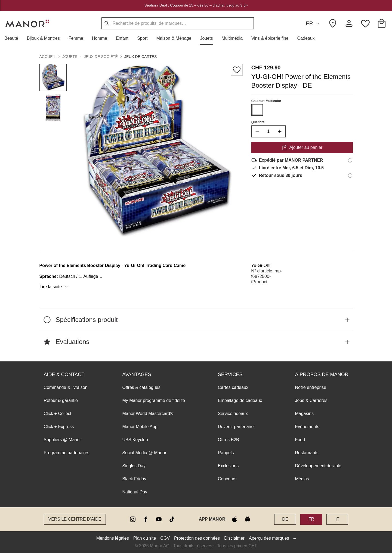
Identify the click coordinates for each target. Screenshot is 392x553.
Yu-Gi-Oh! (261, 265)
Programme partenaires (67, 453)
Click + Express (59, 427)
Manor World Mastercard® (148, 414)
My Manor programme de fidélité (154, 400)
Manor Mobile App (140, 427)
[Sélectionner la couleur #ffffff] (257, 110)
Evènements (307, 427)
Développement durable (318, 466)
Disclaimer (234, 538)
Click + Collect (58, 414)
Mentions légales (113, 538)
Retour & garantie (61, 400)
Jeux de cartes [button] (141, 57)
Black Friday (134, 479)
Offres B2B (229, 440)
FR (313, 24)
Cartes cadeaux (233, 387)
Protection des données (197, 538)
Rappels (226, 453)
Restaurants (307, 453)
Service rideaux (233, 414)
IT (337, 519)
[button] (13, 38)
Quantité (258, 122)
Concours (227, 479)
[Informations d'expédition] (350, 160)
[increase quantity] (279, 131)
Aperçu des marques (269, 538)
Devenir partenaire (236, 427)
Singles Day (134, 466)
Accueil (48, 57)
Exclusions (228, 466)
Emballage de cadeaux (240, 400)
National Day (135, 492)
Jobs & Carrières (311, 400)
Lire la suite (55, 287)
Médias (302, 479)
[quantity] (268, 131)
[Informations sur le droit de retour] (350, 176)
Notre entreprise (311, 387)
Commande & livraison (66, 387)
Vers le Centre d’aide (75, 519)
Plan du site (145, 538)
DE (285, 519)
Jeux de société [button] (101, 57)
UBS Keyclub (135, 440)
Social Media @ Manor (144, 453)
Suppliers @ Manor (62, 440)
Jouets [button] (70, 57)
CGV (165, 538)
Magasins (304, 414)
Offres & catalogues (141, 387)
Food (300, 440)
